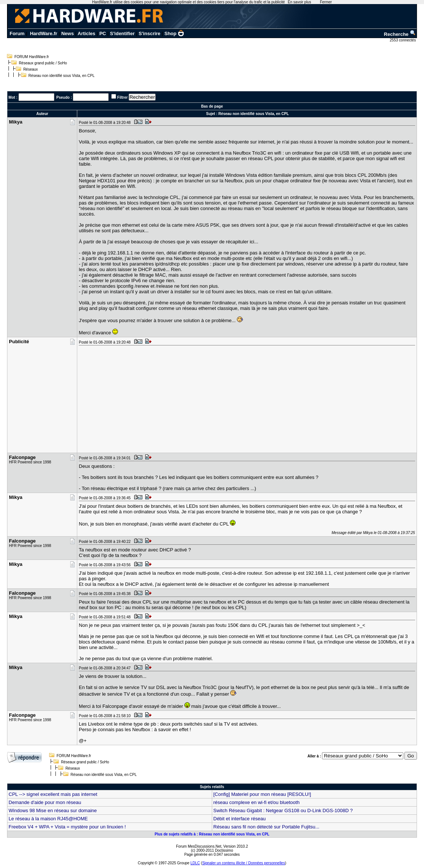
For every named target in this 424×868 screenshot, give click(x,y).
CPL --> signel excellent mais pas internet (53, 794)
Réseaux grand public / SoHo (43, 63)
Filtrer (122, 97)
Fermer (326, 2)
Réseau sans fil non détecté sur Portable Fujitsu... (266, 827)
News (68, 33)
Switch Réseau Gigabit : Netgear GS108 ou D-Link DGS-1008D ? (283, 810)
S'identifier (123, 33)
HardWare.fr (44, 33)
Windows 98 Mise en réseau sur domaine (52, 810)
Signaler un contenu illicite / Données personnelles (244, 863)
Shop (174, 33)
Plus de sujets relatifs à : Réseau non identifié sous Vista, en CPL (212, 834)
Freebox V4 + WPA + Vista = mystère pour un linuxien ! (67, 827)
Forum (17, 33)
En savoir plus (300, 2)
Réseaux (30, 69)
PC (103, 33)
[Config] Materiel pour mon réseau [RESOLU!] (262, 794)
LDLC (195, 863)
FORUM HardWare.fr (32, 57)
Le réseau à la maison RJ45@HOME (48, 819)
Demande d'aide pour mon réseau (45, 802)
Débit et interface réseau (240, 819)
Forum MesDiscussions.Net (199, 846)
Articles (87, 33)
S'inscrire (150, 33)
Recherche (400, 34)
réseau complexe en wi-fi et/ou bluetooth (256, 802)
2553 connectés (403, 40)
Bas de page (212, 106)
